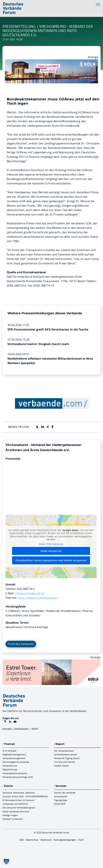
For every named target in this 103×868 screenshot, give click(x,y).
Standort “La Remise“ (13, 819)
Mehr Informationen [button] (51, 544)
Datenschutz (32, 840)
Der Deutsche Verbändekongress (19, 808)
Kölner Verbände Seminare (16, 811)
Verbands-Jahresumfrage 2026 (18, 777)
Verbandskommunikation (15, 773)
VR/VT (35, 729)
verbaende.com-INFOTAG (15, 804)
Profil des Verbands (21, 644)
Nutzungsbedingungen (65, 840)
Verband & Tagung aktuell (67, 758)
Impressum (46, 840)
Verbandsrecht (10, 766)
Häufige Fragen (10, 815)
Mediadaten (22, 729)
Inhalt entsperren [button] (51, 551)
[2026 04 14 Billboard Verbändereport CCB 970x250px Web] (51, 61)
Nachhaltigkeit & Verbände (16, 762)
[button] (6, 862)
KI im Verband (9, 751)
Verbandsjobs (61, 796)
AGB (21, 840)
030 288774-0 (26, 589)
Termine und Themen (65, 762)
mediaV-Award (61, 766)
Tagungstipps (61, 800)
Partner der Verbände (65, 793)
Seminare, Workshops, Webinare (19, 793)
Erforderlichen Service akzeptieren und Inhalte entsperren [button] (51, 560)
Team (81, 840)
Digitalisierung (10, 769)
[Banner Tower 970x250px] (51, 662)
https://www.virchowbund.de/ (38, 598)
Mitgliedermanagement (14, 754)
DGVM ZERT (60, 804)
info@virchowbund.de (30, 593)
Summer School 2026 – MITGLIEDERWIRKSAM (25, 796)
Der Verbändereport (64, 751)
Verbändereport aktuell (65, 754)
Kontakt (7, 729)
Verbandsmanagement (14, 758)
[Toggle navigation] (98, 5)
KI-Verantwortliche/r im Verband (18, 800)
